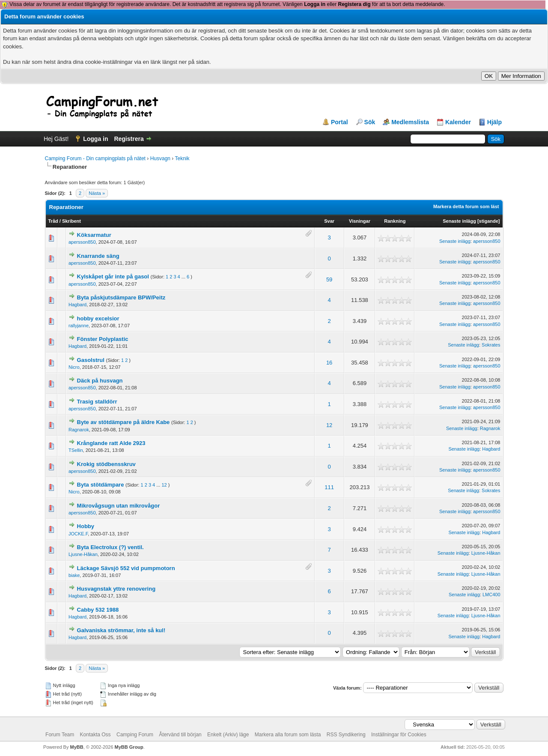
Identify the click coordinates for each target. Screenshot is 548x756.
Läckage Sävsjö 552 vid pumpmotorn (126, 568)
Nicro (74, 367)
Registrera (129, 139)
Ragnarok (79, 430)
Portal (340, 122)
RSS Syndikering (346, 735)
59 (329, 279)
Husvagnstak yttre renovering (116, 589)
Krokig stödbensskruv (106, 464)
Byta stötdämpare (101, 485)
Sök (370, 122)
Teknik (182, 158)
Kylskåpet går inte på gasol (113, 276)
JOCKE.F (78, 534)
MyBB (76, 747)
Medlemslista (410, 122)
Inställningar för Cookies (399, 735)
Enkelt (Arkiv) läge (228, 735)
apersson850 (82, 242)
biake (74, 575)
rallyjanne (79, 326)
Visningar (360, 221)
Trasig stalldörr (97, 402)
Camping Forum (135, 735)
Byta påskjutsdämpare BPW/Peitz (121, 297)
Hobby (86, 526)
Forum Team (60, 735)
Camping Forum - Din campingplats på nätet (95, 158)
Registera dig (354, 4)
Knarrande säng (98, 256)
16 (329, 363)
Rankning (395, 221)
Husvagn (160, 158)
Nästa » (97, 193)
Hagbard (77, 305)
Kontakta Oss (95, 735)
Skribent (71, 221)
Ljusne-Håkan (83, 554)
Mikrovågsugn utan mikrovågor (119, 506)
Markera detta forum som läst (466, 206)
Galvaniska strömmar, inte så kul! (121, 630)
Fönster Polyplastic (103, 339)
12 (329, 425)
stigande (489, 221)
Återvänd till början (180, 735)
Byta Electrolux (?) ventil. (110, 547)
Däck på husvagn (100, 381)
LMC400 (491, 595)
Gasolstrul (91, 360)
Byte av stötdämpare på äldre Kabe (124, 422)
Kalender (458, 122)
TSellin (76, 450)
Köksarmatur (94, 235)
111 (329, 487)
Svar (329, 221)
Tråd (53, 221)
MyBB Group (129, 747)
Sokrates (491, 345)
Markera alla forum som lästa (288, 735)
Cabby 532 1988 (98, 610)
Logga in (315, 4)
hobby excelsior (98, 318)
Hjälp (494, 122)
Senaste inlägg (459, 221)
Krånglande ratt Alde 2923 (111, 443)
